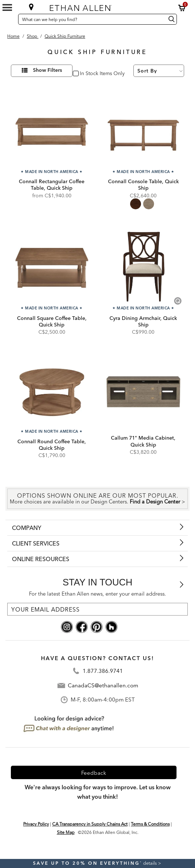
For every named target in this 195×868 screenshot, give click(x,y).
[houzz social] (111, 626)
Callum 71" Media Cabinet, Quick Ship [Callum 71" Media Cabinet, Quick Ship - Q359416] (143, 441)
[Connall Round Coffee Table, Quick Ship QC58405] (52, 390)
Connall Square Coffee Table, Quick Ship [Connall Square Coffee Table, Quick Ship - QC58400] (52, 321)
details (151, 863)
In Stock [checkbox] (88, 74)
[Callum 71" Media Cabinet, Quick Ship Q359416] (143, 390)
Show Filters (47, 70)
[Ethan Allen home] (95, 6)
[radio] (136, 204)
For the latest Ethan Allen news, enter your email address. (97, 594)
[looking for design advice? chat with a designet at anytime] (69, 724)
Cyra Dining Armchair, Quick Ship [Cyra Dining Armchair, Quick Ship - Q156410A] (143, 321)
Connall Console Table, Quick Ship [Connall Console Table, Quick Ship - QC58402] (143, 185)
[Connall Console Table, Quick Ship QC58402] (143, 130)
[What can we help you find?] (91, 19)
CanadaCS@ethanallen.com (103, 685)
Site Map (66, 832)
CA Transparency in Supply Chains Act (90, 824)
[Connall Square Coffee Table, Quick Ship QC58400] (52, 267)
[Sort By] (159, 71)
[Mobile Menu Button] (7, 8)
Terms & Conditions (150, 824)
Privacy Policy (36, 824)
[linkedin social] (126, 626)
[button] (182, 8)
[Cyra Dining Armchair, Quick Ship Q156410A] (143, 267)
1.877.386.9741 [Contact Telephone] (103, 671)
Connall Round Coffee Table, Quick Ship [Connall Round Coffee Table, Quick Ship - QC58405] (52, 445)
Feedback (94, 773)
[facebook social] (82, 626)
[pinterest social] (97, 626)
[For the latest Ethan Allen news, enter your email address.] (97, 609)
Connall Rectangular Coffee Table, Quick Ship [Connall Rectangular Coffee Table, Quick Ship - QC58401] (52, 185)
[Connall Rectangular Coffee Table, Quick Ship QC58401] (52, 130)
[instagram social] (67, 626)
